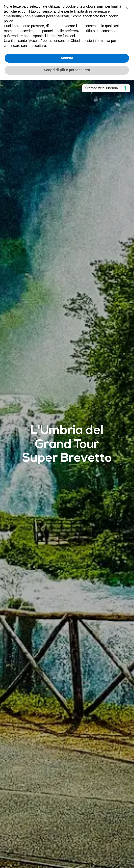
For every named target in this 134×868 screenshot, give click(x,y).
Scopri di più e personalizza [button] (67, 70)
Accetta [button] (67, 58)
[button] (127, 8)
